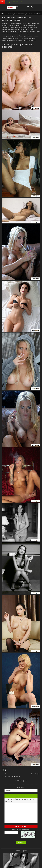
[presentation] (6, 799)
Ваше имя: (21, 787)
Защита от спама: (21, 826)
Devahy (11, 7)
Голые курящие (16, 777)
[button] (6, 799)
